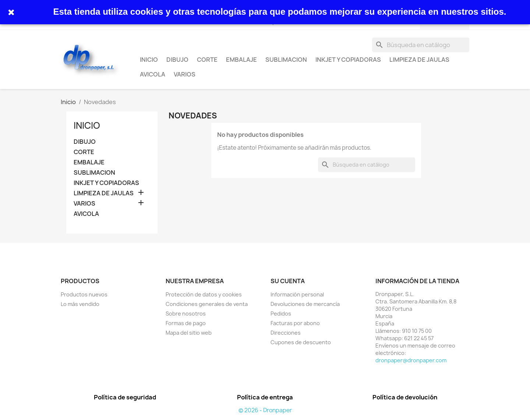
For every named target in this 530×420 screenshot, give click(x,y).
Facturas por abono (295, 323)
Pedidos (281, 314)
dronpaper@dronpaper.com (411, 360)
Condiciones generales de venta (207, 304)
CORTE (207, 60)
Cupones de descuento (301, 342)
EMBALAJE (241, 60)
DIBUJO (177, 60)
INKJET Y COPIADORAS (348, 60)
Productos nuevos (84, 294)
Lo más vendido (80, 304)
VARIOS (185, 74)
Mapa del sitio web (189, 333)
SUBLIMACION (286, 60)
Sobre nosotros (186, 314)
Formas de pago (186, 323)
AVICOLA (153, 74)
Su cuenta (288, 281)
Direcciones (286, 333)
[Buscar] (421, 45)
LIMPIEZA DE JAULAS (419, 60)
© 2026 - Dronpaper (265, 410)
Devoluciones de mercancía (305, 304)
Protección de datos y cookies (204, 294)
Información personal (297, 294)
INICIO (149, 60)
